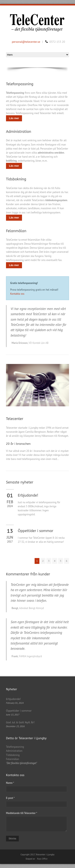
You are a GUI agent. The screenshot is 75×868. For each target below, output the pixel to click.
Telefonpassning (15, 747)
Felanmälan (12, 759)
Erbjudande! (28, 495)
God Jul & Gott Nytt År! (20, 722)
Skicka (12, 839)
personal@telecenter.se (26, 42)
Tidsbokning (13, 755)
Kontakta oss (17, 294)
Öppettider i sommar (36, 531)
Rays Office (42, 859)
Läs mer (14, 118)
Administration (14, 751)
